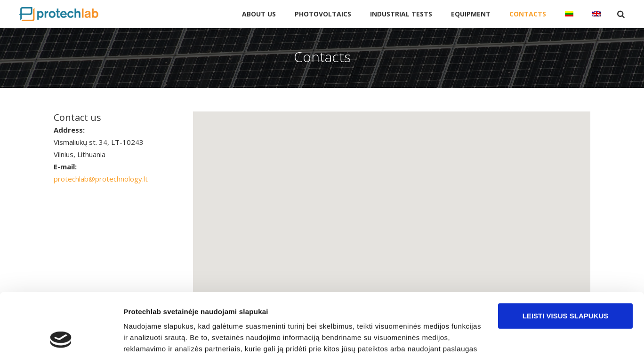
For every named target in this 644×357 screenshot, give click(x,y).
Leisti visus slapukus (566, 257)
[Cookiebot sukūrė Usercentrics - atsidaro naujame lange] (61, 339)
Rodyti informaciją (155, 338)
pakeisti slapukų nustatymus (301, 313)
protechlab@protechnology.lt (101, 179)
